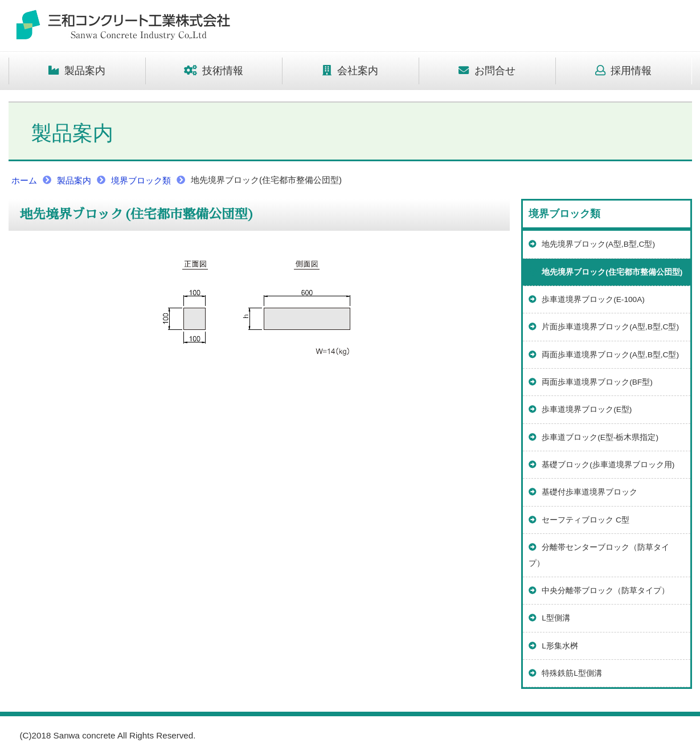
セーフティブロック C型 (579, 520)
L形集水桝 (553, 646)
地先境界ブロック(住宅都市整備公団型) (606, 272)
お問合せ (487, 71)
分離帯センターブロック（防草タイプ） (599, 555)
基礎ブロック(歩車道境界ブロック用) (602, 465)
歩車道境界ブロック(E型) (580, 409)
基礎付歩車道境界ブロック (583, 492)
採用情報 (624, 71)
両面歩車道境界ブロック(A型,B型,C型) (604, 355)
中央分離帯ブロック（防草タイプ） (599, 591)
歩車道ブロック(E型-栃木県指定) (593, 437)
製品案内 (77, 71)
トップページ (122, 26)
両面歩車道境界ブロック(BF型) (591, 382)
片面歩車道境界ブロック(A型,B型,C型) (604, 327)
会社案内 (350, 71)
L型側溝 (549, 618)
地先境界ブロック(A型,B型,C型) (592, 244)
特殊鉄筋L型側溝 (565, 673)
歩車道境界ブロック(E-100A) (587, 299)
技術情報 (214, 71)
